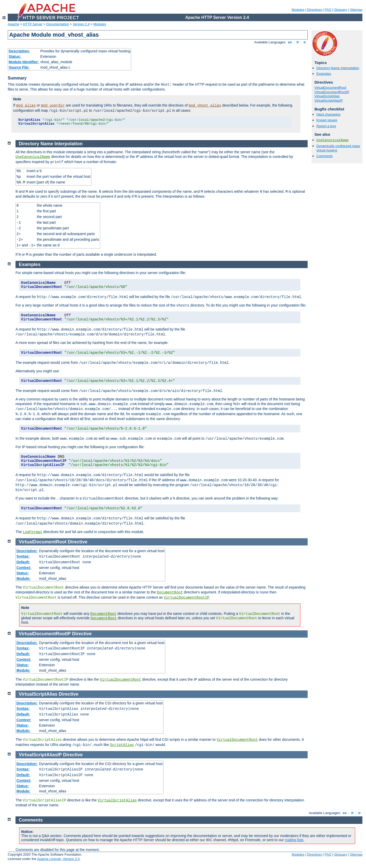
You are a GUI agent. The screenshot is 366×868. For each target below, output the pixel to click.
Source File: (19, 67)
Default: (23, 562)
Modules (298, 10)
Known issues (327, 120)
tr (305, 42)
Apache (13, 24)
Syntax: (23, 556)
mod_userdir (53, 106)
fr (298, 42)
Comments (325, 156)
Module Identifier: (24, 62)
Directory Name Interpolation (338, 68)
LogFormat (33, 532)
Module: (24, 578)
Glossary (341, 10)
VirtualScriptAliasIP (329, 101)
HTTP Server (33, 24)
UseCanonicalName (333, 140)
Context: (24, 568)
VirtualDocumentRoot (330, 88)
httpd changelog (328, 114)
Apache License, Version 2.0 (58, 859)
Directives (314, 10)
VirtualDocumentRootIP (332, 92)
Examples (324, 74)
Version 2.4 (81, 24)
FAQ (328, 10)
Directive (77, 542)
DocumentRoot (170, 592)
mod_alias (26, 106)
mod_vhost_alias (205, 106)
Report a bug (326, 126)
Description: (19, 51)
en (290, 42)
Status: (15, 57)
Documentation (57, 24)
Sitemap (356, 10)
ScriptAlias (122, 745)
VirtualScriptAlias (327, 96)
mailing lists (294, 840)
